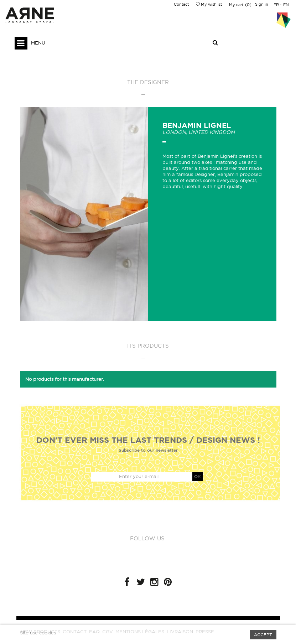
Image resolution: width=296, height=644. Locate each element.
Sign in (262, 4)
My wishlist (209, 4)
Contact (181, 4)
